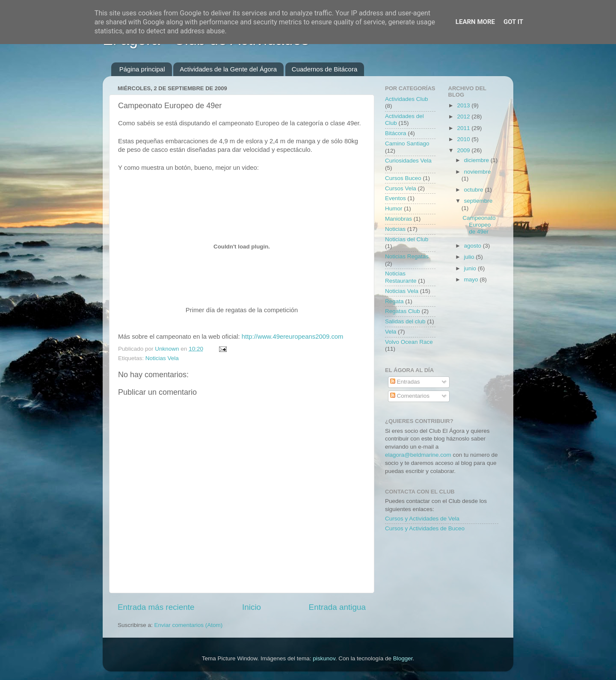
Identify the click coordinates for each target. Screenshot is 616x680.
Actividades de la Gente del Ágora (228, 69)
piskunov (324, 658)
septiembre (478, 201)
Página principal (142, 69)
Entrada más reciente (156, 607)
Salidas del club (405, 321)
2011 (464, 128)
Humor (394, 208)
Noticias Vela (162, 358)
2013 (464, 105)
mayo (472, 279)
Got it (513, 22)
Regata (394, 301)
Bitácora (396, 133)
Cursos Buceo (403, 178)
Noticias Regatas (407, 256)
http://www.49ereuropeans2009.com (293, 337)
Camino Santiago (407, 143)
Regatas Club (403, 311)
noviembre (478, 172)
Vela (391, 332)
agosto (474, 246)
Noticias (395, 229)
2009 (464, 150)
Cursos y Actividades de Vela (422, 519)
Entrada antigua (337, 607)
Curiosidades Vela (408, 161)
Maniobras (398, 219)
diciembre (477, 160)
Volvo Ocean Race (409, 342)
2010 (464, 139)
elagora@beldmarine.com (418, 455)
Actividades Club (407, 99)
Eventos (395, 198)
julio (470, 257)
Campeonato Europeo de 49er (479, 225)
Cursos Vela (401, 188)
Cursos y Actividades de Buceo (425, 528)
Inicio (252, 607)
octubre (475, 190)
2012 (464, 117)
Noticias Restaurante (401, 277)
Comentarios (410, 396)
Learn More (475, 22)
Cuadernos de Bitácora (324, 69)
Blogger (403, 658)
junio (471, 268)
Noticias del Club (407, 239)
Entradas (405, 382)
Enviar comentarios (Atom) (189, 625)
